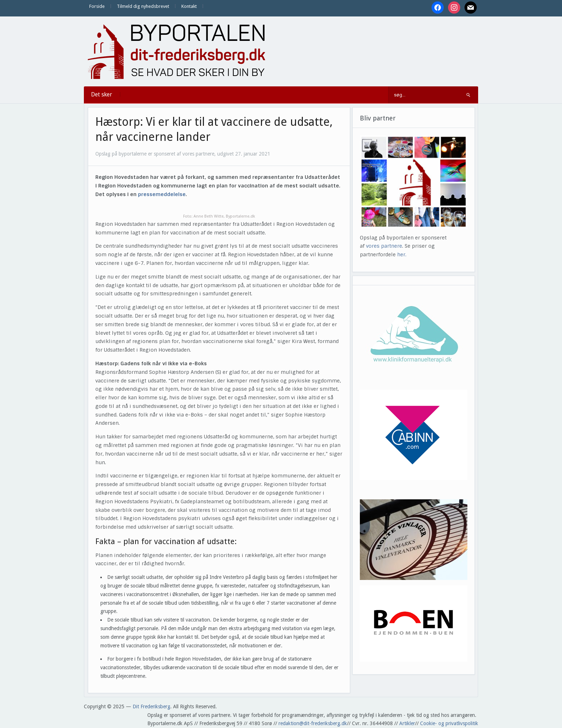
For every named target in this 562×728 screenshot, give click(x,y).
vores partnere (384, 246)
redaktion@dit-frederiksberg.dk (313, 723)
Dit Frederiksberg (151, 706)
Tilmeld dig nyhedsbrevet (143, 6)
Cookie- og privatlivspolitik (449, 723)
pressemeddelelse (162, 194)
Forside (97, 6)
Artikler (407, 723)
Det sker (102, 94)
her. (402, 254)
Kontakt (189, 6)
